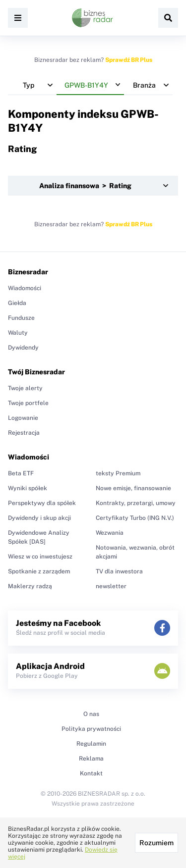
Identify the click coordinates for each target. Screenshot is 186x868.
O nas (91, 714)
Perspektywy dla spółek (42, 503)
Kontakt (91, 773)
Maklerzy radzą (30, 586)
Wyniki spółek (28, 488)
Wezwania (110, 533)
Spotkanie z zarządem (39, 571)
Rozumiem (156, 843)
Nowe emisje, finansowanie (133, 488)
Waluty (18, 333)
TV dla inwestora (119, 571)
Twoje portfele (28, 403)
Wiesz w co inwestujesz (40, 557)
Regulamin (91, 744)
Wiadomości (25, 288)
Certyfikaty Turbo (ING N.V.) (135, 518)
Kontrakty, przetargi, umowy (136, 503)
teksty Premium (118, 473)
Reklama (91, 759)
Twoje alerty (25, 388)
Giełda (17, 303)
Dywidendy (23, 348)
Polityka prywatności (91, 729)
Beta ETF (21, 473)
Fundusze (21, 318)
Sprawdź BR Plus (129, 60)
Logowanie (23, 418)
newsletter (111, 586)
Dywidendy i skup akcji (39, 518)
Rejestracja (24, 433)
